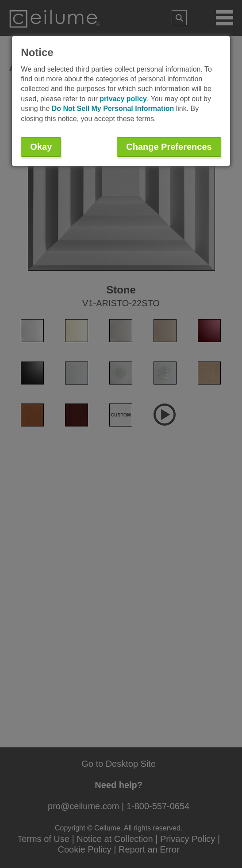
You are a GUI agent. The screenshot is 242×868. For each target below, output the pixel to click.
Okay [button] (41, 147)
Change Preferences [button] (169, 147)
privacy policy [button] (123, 99)
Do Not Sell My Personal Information (113, 108)
